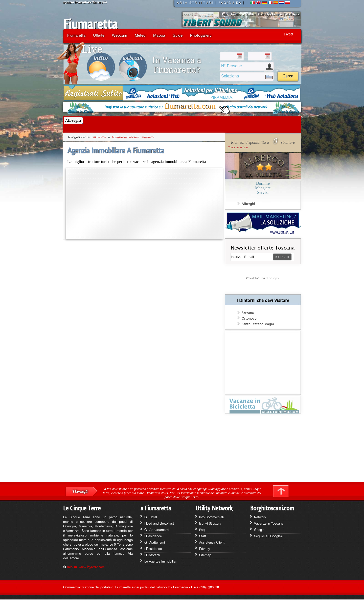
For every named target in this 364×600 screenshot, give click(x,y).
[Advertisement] (263, 450)
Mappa (159, 35)
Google (259, 530)
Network (260, 517)
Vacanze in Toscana (269, 523)
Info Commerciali (211, 517)
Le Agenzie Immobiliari (161, 561)
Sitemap (205, 555)
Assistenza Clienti (212, 542)
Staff (203, 536)
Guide (178, 35)
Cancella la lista (238, 147)
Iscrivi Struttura (210, 523)
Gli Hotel (151, 517)
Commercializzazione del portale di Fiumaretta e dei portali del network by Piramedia (126, 587)
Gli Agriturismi (155, 542)
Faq (202, 530)
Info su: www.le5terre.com (86, 567)
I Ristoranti (152, 555)
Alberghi (73, 120)
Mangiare (263, 188)
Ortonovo (249, 319)
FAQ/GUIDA (230, 3)
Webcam (120, 35)
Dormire (263, 183)
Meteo (140, 35)
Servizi (263, 192)
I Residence (153, 536)
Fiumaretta (90, 24)
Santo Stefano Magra (258, 324)
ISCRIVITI (282, 257)
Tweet (289, 34)
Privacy (205, 549)
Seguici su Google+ (268, 536)
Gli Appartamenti (157, 530)
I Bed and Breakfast (159, 523)
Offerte (99, 35)
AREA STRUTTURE (195, 3)
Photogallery (201, 35)
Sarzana (248, 313)
